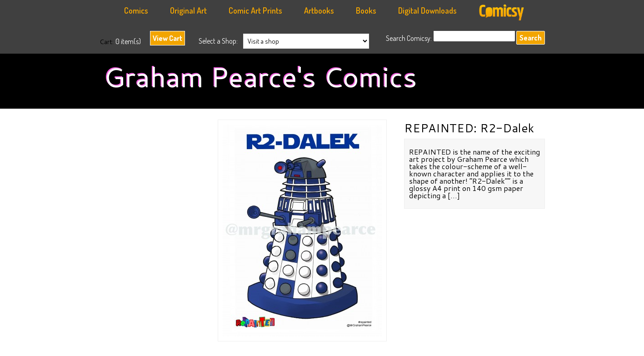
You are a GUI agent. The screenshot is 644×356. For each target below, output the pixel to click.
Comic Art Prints (255, 10)
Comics (136, 10)
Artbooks (319, 10)
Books (366, 10)
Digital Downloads (427, 10)
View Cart (167, 38)
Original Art (188, 10)
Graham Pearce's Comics (261, 77)
